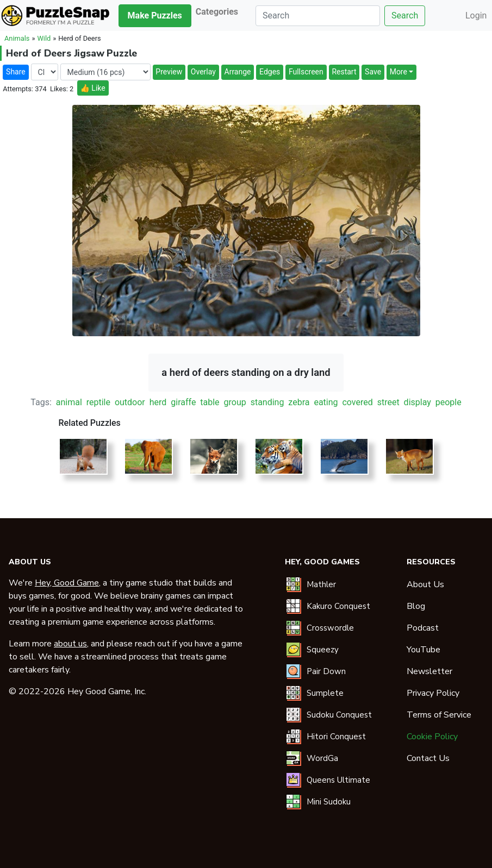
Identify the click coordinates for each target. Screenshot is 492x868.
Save (373, 72)
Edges (270, 72)
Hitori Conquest (336, 737)
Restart (344, 72)
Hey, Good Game (67, 583)
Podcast (423, 628)
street (388, 402)
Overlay (203, 72)
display (418, 402)
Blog (416, 606)
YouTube (424, 650)
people (449, 402)
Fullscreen (306, 72)
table (210, 402)
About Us (425, 584)
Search (405, 15)
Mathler (321, 584)
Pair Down (326, 671)
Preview (169, 72)
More (398, 72)
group (235, 402)
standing (267, 402)
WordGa (322, 758)
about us (70, 644)
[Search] (318, 16)
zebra (299, 402)
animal (69, 402)
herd (158, 402)
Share (16, 72)
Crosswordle (330, 628)
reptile (98, 402)
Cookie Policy (432, 737)
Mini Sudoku (329, 802)
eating (326, 402)
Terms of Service (439, 715)
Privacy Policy (433, 693)
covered (357, 402)
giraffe (183, 402)
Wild (44, 38)
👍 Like (92, 88)
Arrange (238, 72)
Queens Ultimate (338, 780)
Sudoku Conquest (339, 715)
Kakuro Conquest (338, 606)
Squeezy (323, 650)
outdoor (130, 402)
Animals (17, 38)
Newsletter (429, 671)
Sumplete (325, 693)
